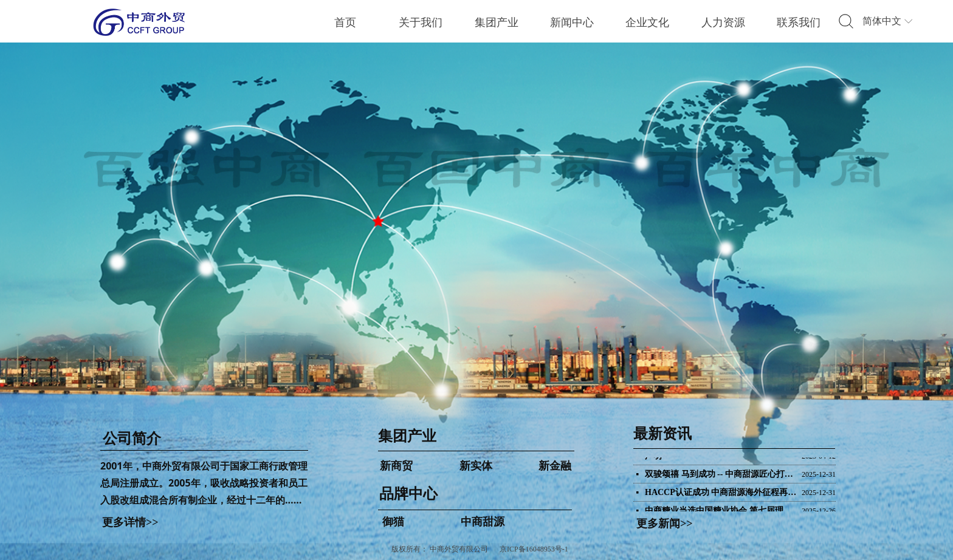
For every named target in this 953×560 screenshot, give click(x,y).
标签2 (846, 22)
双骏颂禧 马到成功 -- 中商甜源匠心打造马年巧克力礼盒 (721, 476)
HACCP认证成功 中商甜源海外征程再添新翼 (721, 494)
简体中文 (882, 21)
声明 (653, 458)
